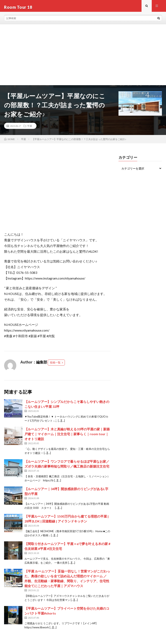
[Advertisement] (83, 57)
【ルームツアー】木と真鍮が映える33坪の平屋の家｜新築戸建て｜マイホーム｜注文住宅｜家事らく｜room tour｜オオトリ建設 (67, 436)
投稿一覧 (55, 365)
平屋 (30, 128)
